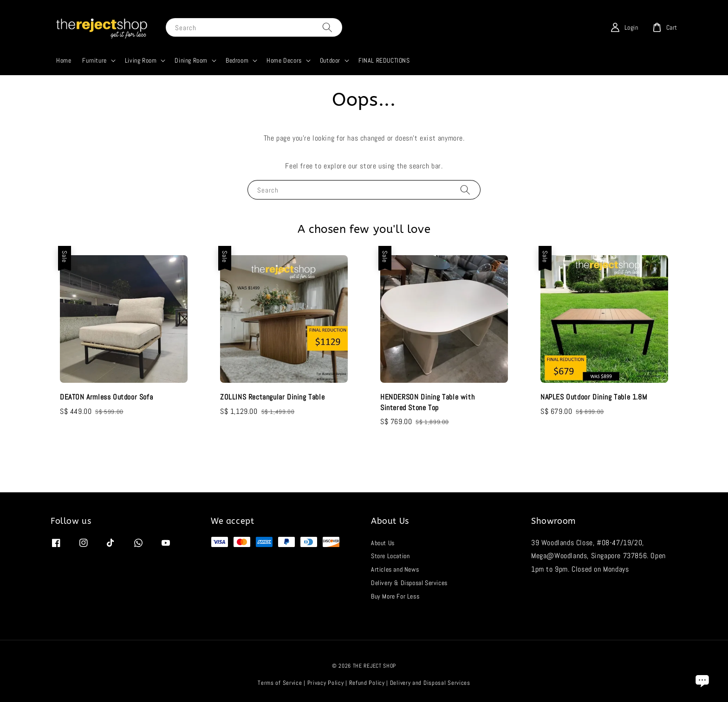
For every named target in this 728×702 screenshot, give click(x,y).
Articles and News (395, 569)
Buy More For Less (395, 596)
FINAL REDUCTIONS (384, 60)
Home (64, 60)
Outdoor (330, 60)
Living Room (141, 60)
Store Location (390, 556)
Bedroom (237, 60)
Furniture (94, 60)
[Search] (327, 27)
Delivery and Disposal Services (430, 683)
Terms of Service (280, 683)
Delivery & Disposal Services (409, 583)
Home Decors (284, 60)
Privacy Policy (326, 683)
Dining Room (191, 60)
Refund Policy (367, 683)
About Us (383, 543)
